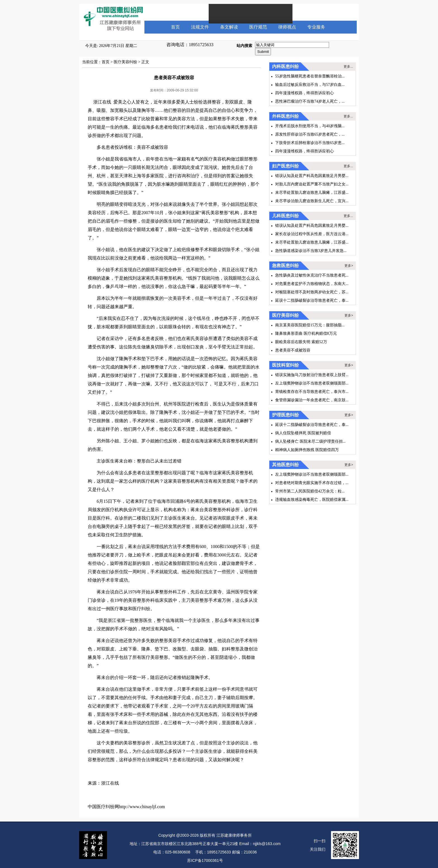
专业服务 (316, 27)
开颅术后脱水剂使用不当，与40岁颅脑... (310, 126)
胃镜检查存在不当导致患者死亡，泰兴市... (312, 392)
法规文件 (200, 27)
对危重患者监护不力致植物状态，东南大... (312, 284)
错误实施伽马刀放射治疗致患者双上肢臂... (312, 375)
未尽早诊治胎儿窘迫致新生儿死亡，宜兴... (312, 201)
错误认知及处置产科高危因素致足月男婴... (312, 176)
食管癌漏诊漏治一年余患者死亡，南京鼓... (312, 400)
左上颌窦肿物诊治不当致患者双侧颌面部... (312, 383)
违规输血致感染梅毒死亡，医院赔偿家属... (312, 500)
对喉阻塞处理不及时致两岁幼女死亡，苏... (312, 292)
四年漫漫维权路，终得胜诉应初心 (304, 93)
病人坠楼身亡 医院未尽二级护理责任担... (310, 441)
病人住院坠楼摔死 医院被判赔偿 (303, 433)
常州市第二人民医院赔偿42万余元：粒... (310, 491)
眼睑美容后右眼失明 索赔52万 (301, 342)
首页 (175, 27)
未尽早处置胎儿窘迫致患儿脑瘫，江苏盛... (312, 193)
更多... (348, 67)
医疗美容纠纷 (125, 62)
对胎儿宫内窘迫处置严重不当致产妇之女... (312, 184)
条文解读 (229, 27)
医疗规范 (258, 27)
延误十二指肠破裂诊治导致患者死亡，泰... (312, 300)
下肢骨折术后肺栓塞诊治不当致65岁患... (310, 143)
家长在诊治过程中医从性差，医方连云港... (312, 234)
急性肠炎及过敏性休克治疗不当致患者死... (312, 275)
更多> (349, 266)
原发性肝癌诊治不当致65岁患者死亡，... (310, 134)
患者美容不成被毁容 (293, 350)
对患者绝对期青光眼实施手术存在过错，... (312, 483)
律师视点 (287, 27)
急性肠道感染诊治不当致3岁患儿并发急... (311, 251)
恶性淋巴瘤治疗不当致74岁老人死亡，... (310, 101)
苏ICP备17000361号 (205, 860)
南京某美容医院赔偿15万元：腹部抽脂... (310, 325)
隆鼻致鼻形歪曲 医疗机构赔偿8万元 (306, 333)
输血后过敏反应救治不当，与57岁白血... (310, 85)
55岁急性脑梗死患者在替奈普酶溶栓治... (310, 76)
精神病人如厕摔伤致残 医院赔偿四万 (307, 450)
